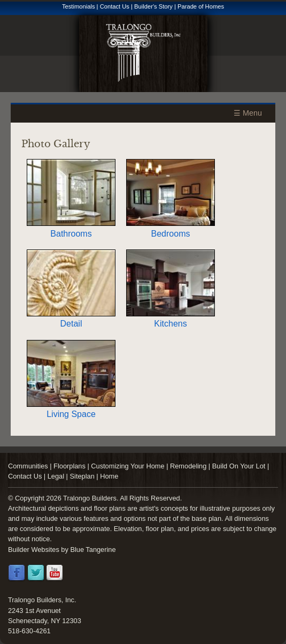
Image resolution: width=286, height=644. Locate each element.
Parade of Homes (201, 6)
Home (109, 476)
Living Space (71, 409)
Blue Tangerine (93, 550)
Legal (56, 476)
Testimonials (79, 6)
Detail (71, 319)
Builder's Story (153, 6)
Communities (28, 466)
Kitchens (171, 319)
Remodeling (188, 466)
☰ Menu (248, 113)
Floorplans (69, 466)
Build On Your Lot (239, 466)
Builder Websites (34, 550)
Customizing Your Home (127, 466)
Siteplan (82, 476)
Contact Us (115, 6)
